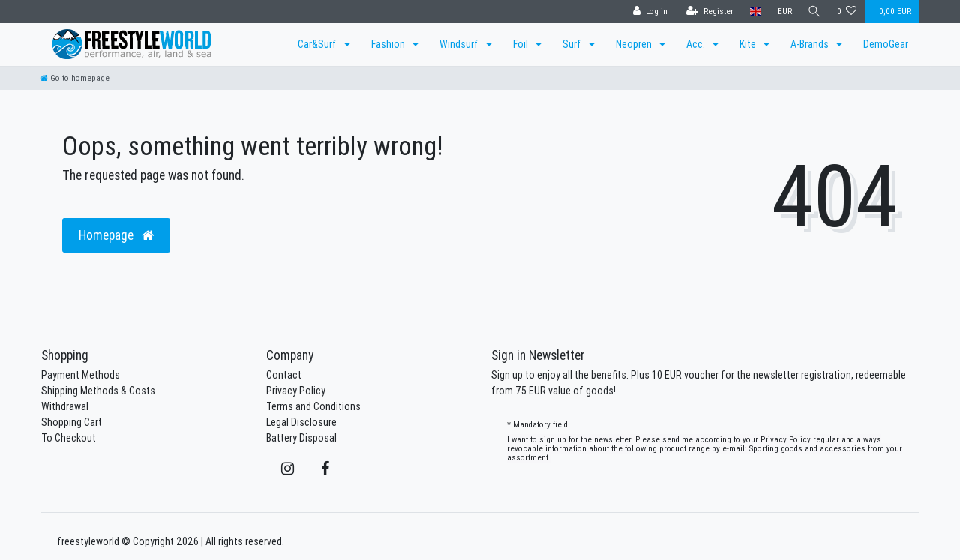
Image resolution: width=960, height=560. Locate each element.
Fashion (389, 44)
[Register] (708, 12)
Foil (522, 44)
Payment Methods (81, 375)
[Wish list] (847, 12)
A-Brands (811, 44)
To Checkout (69, 438)
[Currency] (783, 12)
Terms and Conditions (313, 406)
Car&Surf (318, 44)
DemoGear (886, 44)
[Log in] (648, 12)
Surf (573, 44)
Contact (284, 375)
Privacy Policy (296, 391)
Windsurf (460, 44)
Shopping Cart (72, 422)
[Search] (814, 12)
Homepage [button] (116, 235)
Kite (749, 44)
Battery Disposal (301, 438)
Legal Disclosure (301, 422)
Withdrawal (65, 406)
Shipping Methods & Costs (98, 391)
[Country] (753, 12)
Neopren (635, 44)
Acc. (697, 44)
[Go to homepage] (75, 78)
